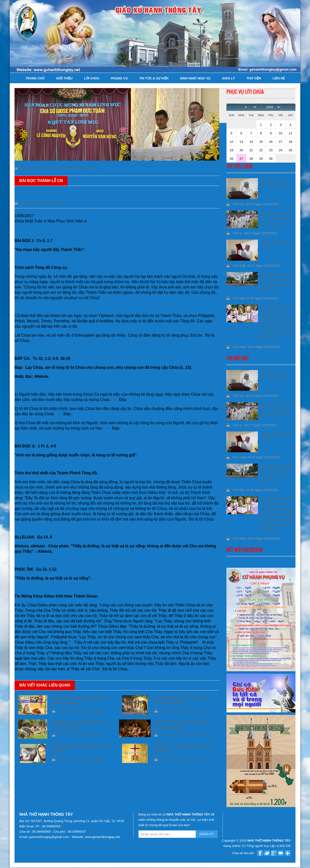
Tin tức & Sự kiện (154, 78)
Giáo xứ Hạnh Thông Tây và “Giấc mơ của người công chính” (275, 218)
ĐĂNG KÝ (207, 834)
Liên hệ (279, 78)
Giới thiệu (64, 78)
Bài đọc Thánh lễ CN (79, 168)
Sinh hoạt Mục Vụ (195, 78)
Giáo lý (229, 78)
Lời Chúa (92, 78)
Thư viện (254, 78)
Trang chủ (35, 78)
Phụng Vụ (119, 78)
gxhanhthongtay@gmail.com (50, 837)
